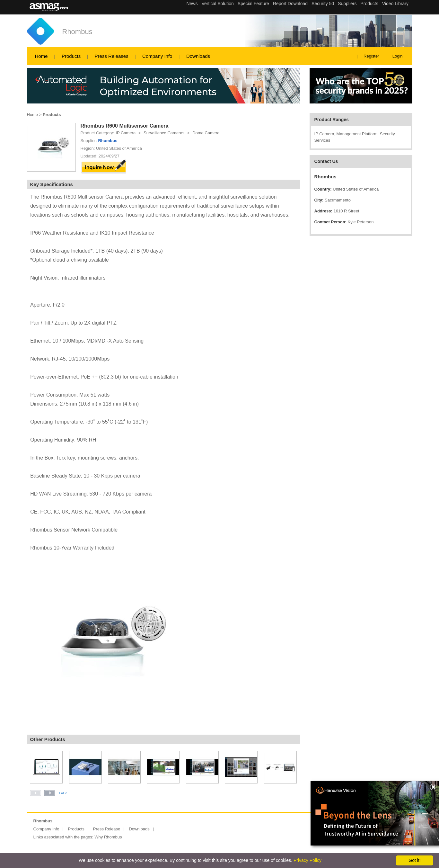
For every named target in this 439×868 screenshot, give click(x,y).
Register (371, 56)
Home (41, 56)
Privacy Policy (307, 860)
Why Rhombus (108, 837)
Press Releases (112, 56)
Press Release (107, 829)
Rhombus (77, 32)
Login (398, 56)
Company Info (157, 56)
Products (71, 56)
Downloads (198, 56)
